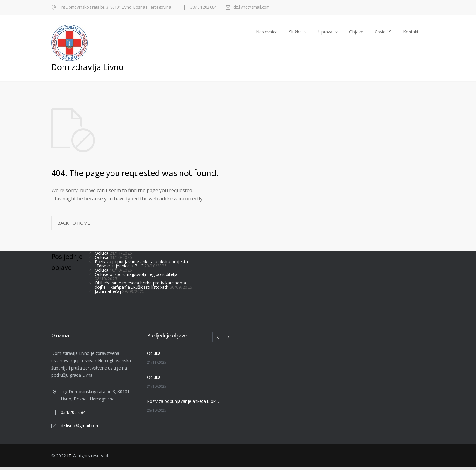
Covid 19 (383, 33)
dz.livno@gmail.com (252, 7)
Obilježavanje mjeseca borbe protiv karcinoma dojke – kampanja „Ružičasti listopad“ (140, 288)
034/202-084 (73, 415)
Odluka (102, 256)
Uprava (325, 33)
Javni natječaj (108, 294)
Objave (356, 33)
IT (69, 459)
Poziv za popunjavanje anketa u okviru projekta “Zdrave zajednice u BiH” (141, 267)
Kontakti (411, 33)
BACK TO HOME (74, 226)
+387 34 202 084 (202, 7)
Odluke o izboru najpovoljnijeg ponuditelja (136, 277)
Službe (295, 33)
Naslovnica (267, 33)
